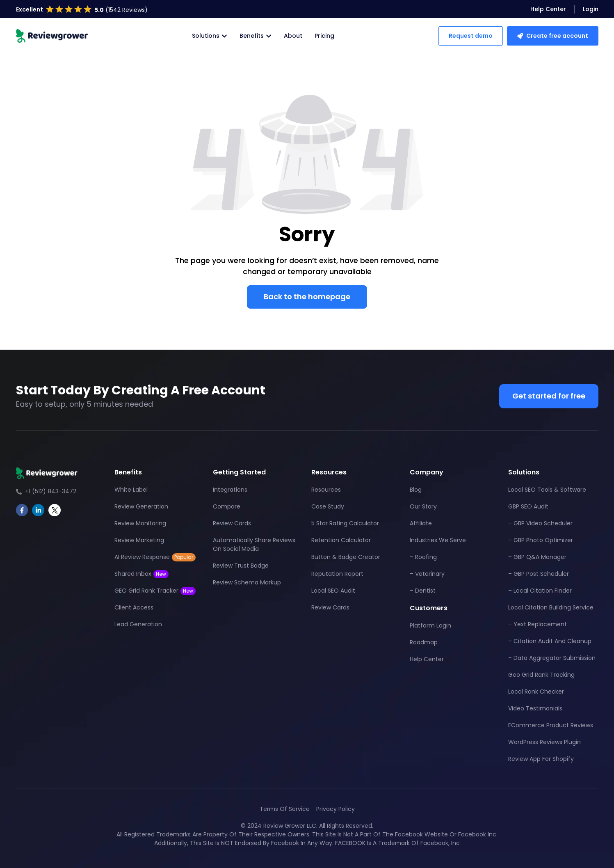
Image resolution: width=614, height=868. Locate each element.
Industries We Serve (438, 540)
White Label (131, 490)
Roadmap (424, 642)
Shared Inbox (142, 574)
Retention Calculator (341, 540)
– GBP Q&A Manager (537, 557)
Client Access (134, 607)
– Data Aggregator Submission (552, 658)
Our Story (423, 506)
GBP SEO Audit (528, 506)
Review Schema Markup (247, 582)
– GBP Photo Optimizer (541, 540)
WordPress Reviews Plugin (544, 742)
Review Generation (141, 506)
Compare (227, 506)
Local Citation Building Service (551, 607)
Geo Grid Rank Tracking (541, 675)
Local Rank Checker (536, 692)
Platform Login (430, 625)
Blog (416, 490)
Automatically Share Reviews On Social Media (254, 544)
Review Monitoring (140, 523)
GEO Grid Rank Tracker (155, 591)
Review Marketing (139, 540)
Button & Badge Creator (346, 557)
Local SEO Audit (333, 591)
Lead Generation (138, 624)
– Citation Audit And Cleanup (550, 641)
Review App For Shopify (541, 759)
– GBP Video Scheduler (540, 523)
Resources (326, 490)
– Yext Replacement (538, 624)
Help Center (427, 659)
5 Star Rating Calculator (345, 523)
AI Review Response (155, 557)
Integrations (230, 490)
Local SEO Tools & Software (547, 490)
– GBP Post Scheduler (539, 574)
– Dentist (423, 591)
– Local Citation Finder (540, 591)
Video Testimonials (535, 708)
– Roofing (423, 557)
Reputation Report (337, 574)
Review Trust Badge (241, 566)
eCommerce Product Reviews (551, 725)
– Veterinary (427, 574)
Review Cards (232, 523)
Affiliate (421, 523)
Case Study (328, 506)
